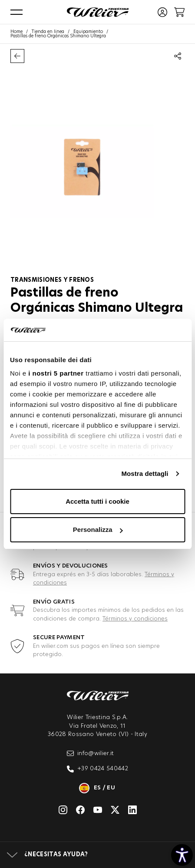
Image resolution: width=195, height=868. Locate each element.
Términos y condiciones (135, 619)
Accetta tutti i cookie (97, 501)
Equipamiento (88, 32)
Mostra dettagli (145, 474)
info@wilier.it (91, 753)
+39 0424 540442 (97, 769)
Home (17, 32)
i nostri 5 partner (56, 373)
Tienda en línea (48, 32)
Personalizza (98, 530)
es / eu (97, 788)
